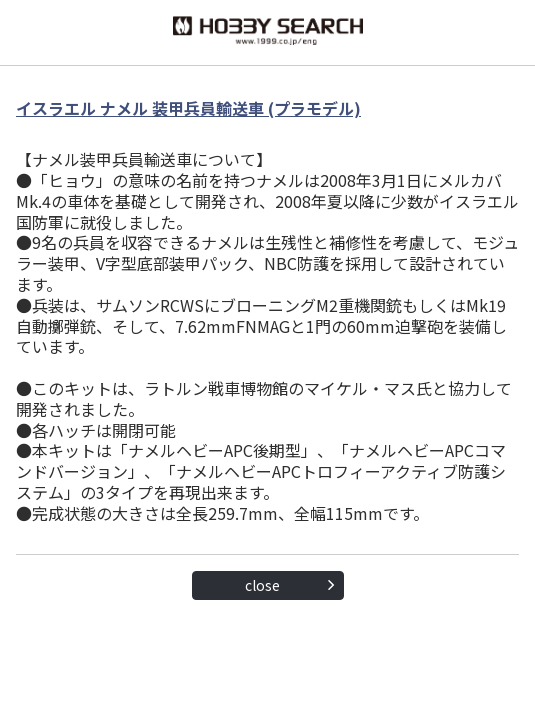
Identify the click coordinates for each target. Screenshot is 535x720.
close (262, 585)
